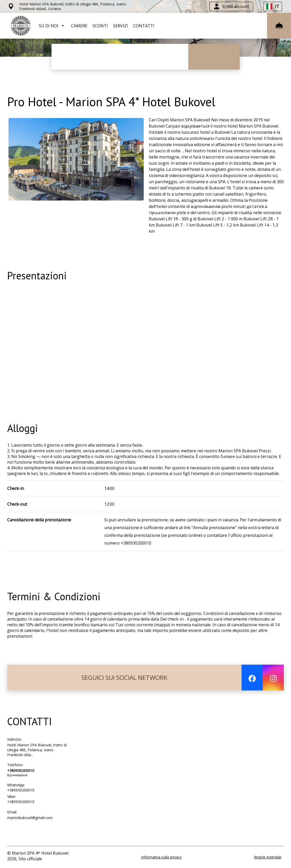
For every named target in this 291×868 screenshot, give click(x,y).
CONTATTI (144, 26)
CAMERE (79, 26)
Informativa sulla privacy (161, 857)
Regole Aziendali (268, 857)
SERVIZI (121, 26)
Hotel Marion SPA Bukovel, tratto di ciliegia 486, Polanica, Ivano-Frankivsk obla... (37, 750)
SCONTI (100, 26)
